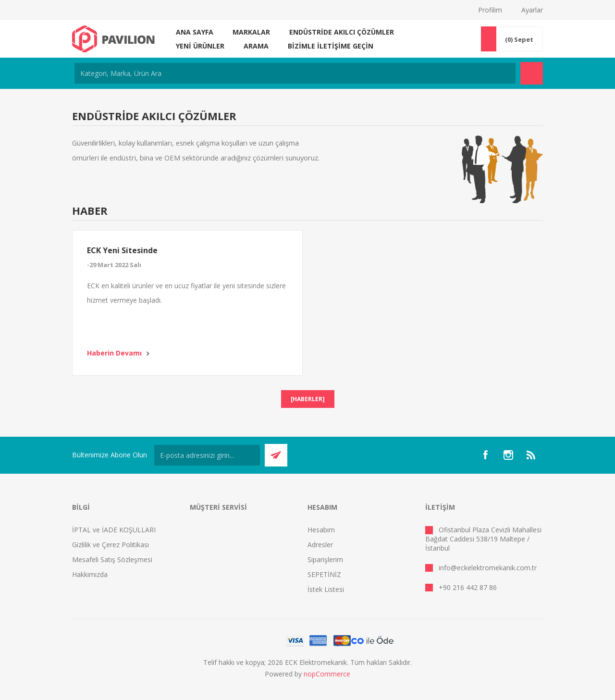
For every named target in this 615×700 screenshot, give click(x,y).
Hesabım (321, 530)
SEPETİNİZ (324, 574)
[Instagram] (508, 455)
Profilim (490, 10)
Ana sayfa (195, 32)
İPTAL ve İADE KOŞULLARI (114, 530)
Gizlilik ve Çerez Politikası (111, 545)
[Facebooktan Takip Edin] (485, 455)
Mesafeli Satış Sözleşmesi (112, 559)
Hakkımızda (90, 574)
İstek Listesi (326, 589)
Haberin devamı (114, 353)
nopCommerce (327, 674)
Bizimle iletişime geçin (331, 46)
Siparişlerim (325, 559)
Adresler (320, 545)
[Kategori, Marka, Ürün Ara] (295, 73)
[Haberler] (308, 399)
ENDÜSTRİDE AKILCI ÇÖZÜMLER (342, 32)
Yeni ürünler (200, 46)
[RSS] (531, 455)
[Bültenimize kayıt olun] (207, 455)
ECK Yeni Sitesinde (122, 250)
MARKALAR (251, 32)
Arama (256, 46)
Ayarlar (532, 10)
